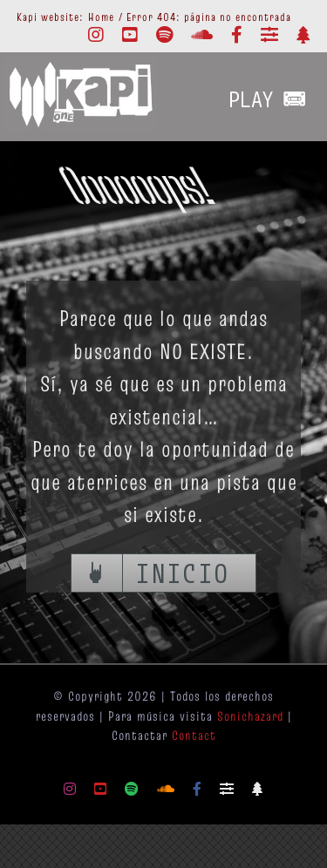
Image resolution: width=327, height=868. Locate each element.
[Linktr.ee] (303, 35)
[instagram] (96, 35)
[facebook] (237, 35)
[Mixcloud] (270, 35)
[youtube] (130, 35)
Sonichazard (250, 716)
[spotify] (165, 35)
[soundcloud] (202, 35)
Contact (194, 735)
